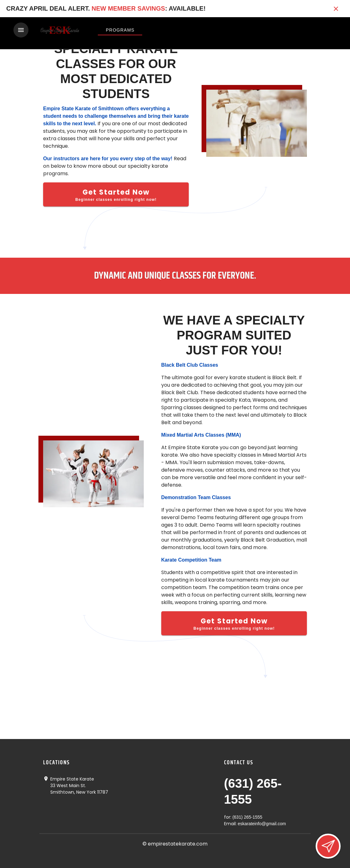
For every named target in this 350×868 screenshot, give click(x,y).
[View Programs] (120, 30)
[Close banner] (336, 9)
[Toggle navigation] (21, 30)
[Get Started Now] (116, 194)
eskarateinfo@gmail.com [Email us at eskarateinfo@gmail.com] (262, 823)
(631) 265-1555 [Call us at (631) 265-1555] (247, 817)
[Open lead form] (328, 846)
